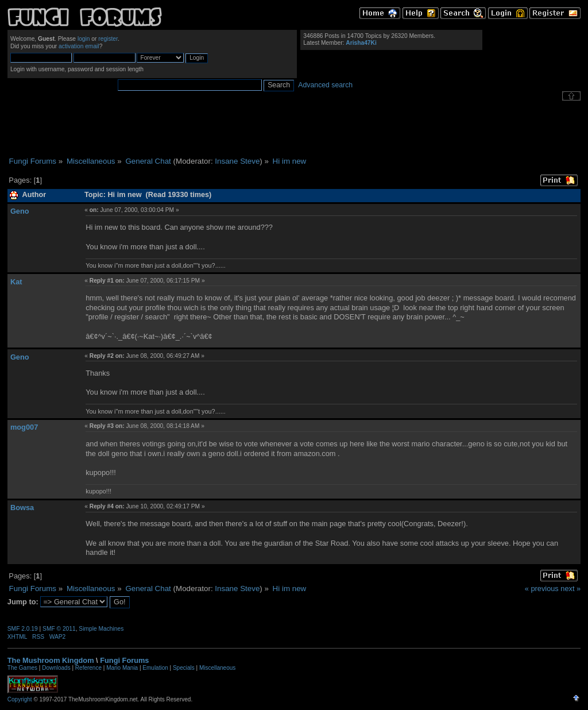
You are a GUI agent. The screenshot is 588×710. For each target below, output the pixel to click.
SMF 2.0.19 (23, 629)
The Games (22, 668)
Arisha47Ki (361, 43)
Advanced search (325, 85)
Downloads (56, 668)
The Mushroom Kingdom (51, 660)
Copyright (20, 699)
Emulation (155, 668)
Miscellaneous (217, 668)
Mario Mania (122, 668)
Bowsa (22, 508)
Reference (88, 668)
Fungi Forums (124, 660)
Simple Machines (101, 629)
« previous (542, 589)
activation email (79, 46)
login (84, 39)
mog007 (24, 427)
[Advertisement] (294, 129)
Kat (16, 282)
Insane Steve (237, 161)
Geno (20, 211)
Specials (184, 668)
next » (570, 589)
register (108, 39)
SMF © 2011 (59, 629)
